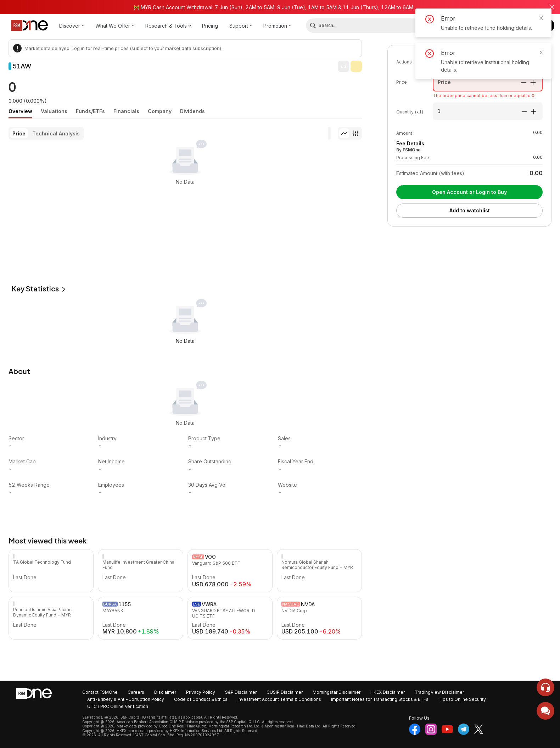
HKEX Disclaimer (388, 692)
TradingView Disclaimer (439, 692)
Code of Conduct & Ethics (201, 699)
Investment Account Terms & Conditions (279, 699)
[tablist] (185, 111)
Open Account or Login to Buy (469, 192)
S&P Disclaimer (241, 692)
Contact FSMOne (100, 692)
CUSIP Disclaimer (285, 692)
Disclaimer (165, 692)
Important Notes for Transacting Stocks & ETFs (380, 699)
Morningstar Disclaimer (337, 692)
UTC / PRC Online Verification (118, 706)
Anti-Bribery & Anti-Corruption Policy (126, 699)
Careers (136, 692)
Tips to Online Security (462, 699)
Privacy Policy (201, 692)
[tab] (20, 111)
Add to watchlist (470, 210)
